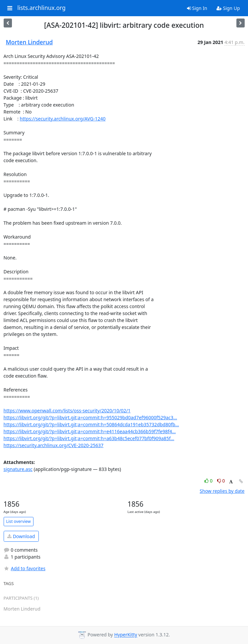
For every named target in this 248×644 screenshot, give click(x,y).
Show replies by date (222, 491)
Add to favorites (25, 568)
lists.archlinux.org (41, 8)
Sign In (197, 8)
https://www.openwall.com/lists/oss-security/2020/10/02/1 (67, 411)
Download (21, 536)
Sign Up (228, 8)
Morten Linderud (30, 42)
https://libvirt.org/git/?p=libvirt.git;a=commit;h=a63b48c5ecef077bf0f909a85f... (89, 438)
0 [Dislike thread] (221, 481)
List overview (19, 521)
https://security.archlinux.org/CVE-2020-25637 (54, 445)
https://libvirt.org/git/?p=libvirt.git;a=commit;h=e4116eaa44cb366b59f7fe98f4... (90, 431)
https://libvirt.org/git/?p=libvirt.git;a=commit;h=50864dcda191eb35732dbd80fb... (91, 424)
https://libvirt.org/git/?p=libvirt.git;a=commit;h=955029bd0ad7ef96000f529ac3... (91, 417)
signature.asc (18, 469)
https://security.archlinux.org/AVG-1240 (63, 119)
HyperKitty (125, 635)
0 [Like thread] (209, 481)
